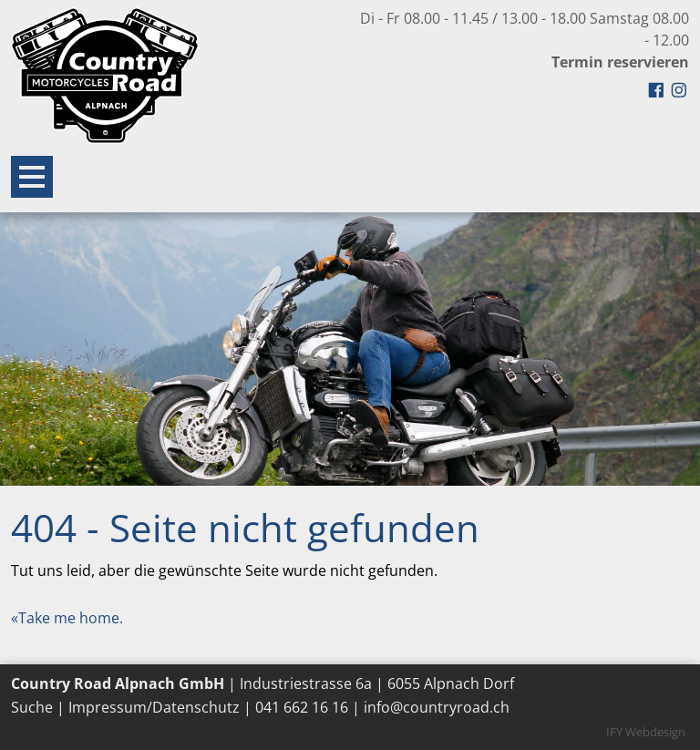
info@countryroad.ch (437, 707)
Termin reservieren (620, 62)
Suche (32, 707)
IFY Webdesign (646, 732)
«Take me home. (67, 618)
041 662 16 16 (302, 707)
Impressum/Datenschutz (154, 707)
